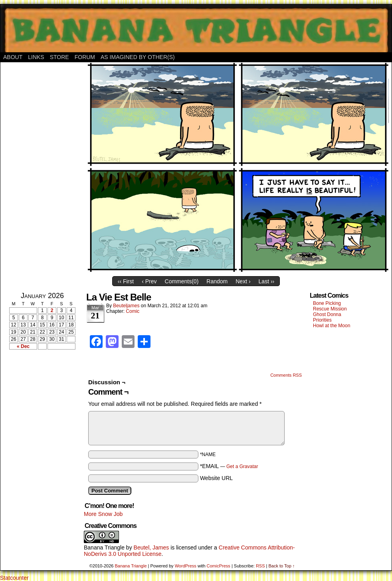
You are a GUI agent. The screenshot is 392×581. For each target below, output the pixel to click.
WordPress (186, 566)
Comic (133, 311)
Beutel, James (151, 547)
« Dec (23, 346)
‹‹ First (126, 281)
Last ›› (267, 281)
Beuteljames (126, 306)
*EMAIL (229, 466)
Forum (85, 57)
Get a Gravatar (242, 466)
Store (59, 57)
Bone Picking (327, 303)
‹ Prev (149, 281)
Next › (243, 281)
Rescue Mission (330, 309)
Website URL (216, 478)
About (13, 57)
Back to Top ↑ (281, 566)
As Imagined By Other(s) (138, 57)
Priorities (322, 320)
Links (36, 57)
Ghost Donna (327, 314)
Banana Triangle (104, 547)
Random (217, 281)
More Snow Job (103, 514)
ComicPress (219, 566)
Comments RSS (286, 375)
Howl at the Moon (332, 326)
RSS (260, 566)
